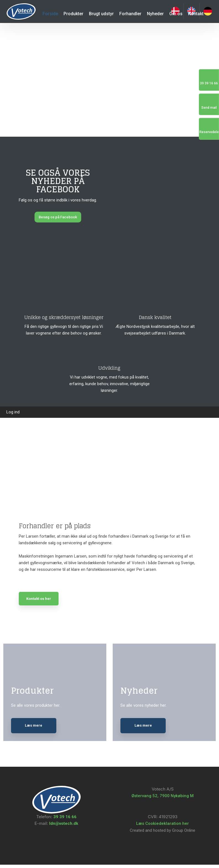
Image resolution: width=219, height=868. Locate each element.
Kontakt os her (39, 599)
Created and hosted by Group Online (163, 834)
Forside (50, 14)
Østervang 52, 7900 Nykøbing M (163, 799)
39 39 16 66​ (65, 820)
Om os (176, 14)
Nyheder (155, 14)
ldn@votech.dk (63, 827)
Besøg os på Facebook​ (58, 217)
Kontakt (196, 14)
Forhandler (130, 14)
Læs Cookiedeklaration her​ (163, 827)
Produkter (73, 14)
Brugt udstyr (101, 14)
